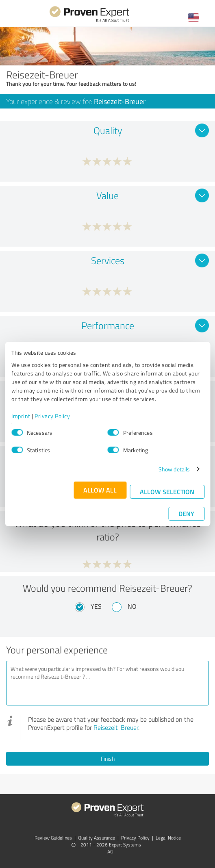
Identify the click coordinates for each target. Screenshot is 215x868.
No (132, 606)
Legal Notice (168, 838)
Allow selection (167, 492)
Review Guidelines (53, 838)
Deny (186, 513)
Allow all (100, 490)
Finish (108, 758)
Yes (96, 606)
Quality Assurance (97, 838)
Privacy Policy (52, 416)
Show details (174, 469)
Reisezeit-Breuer (116, 727)
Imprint (21, 416)
